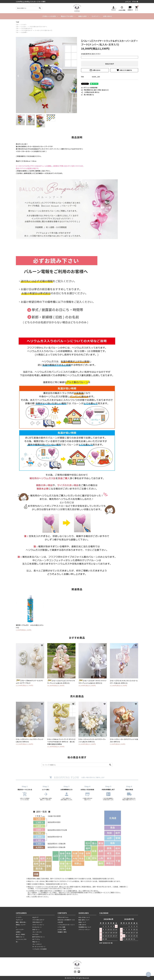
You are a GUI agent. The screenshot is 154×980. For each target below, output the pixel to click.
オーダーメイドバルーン (39, 947)
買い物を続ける (88, 95)
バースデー (24, 25)
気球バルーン (36, 929)
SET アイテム (36, 939)
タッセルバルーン (37, 927)
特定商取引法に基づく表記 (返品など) (95, 90)
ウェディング (19, 920)
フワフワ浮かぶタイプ (27, 28)
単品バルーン (36, 942)
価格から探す (83, 16)
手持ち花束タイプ (37, 922)
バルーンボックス (37, 932)
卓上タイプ (35, 917)
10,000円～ (24, 32)
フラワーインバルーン (38, 925)
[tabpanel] (46, 75)
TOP (17, 25)
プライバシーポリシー (84, 929)
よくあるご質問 (62, 929)
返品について (82, 922)
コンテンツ (95, 16)
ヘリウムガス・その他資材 (39, 949)
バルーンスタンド (37, 944)
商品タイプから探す (67, 16)
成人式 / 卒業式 (20, 934)
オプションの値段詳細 (89, 88)
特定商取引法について (85, 927)
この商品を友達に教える (90, 92)
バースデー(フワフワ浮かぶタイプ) (43, 30)
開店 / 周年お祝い (21, 922)
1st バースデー (20, 929)
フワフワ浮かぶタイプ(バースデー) (38, 27)
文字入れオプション (63, 917)
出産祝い (18, 932)
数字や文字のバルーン (39, 937)
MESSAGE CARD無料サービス (66, 920)
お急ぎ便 (60, 922)
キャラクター (36, 934)
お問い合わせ (107, 16)
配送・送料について (84, 920)
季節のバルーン (20, 937)
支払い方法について (84, 917)
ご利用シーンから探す (49, 16)
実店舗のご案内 (62, 932)
